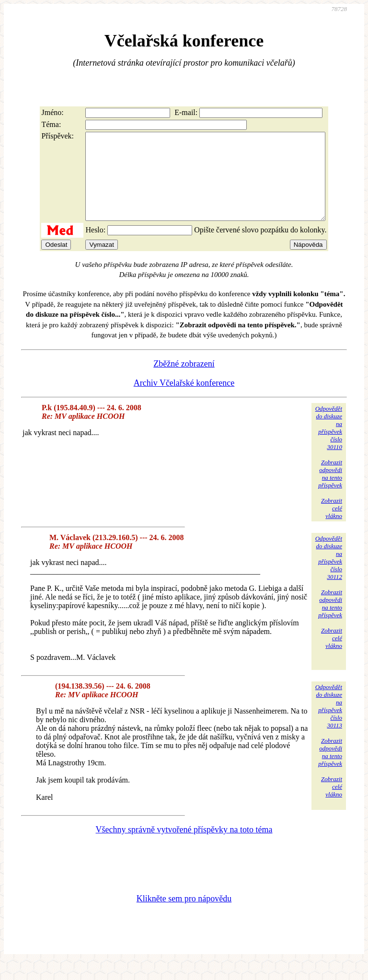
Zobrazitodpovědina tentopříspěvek (330, 491)
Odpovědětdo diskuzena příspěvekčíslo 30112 (329, 575)
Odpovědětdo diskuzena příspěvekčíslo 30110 (329, 445)
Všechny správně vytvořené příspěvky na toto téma (184, 847)
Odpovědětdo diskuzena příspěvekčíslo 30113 (329, 723)
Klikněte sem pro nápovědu (184, 916)
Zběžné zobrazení (184, 381)
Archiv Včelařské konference (184, 400)
